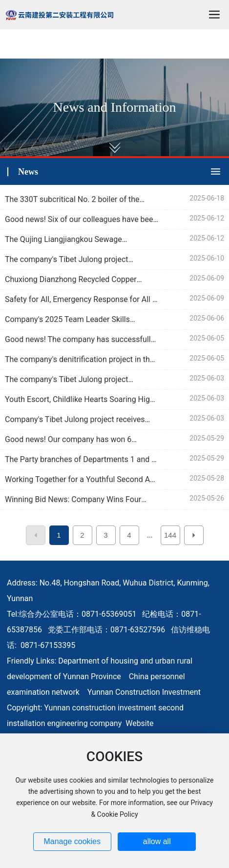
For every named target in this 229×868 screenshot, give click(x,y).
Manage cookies (72, 841)
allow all (157, 841)
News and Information (115, 107)
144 (170, 535)
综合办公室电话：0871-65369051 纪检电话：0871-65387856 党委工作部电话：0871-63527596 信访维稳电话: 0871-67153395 (108, 630)
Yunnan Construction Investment (144, 692)
